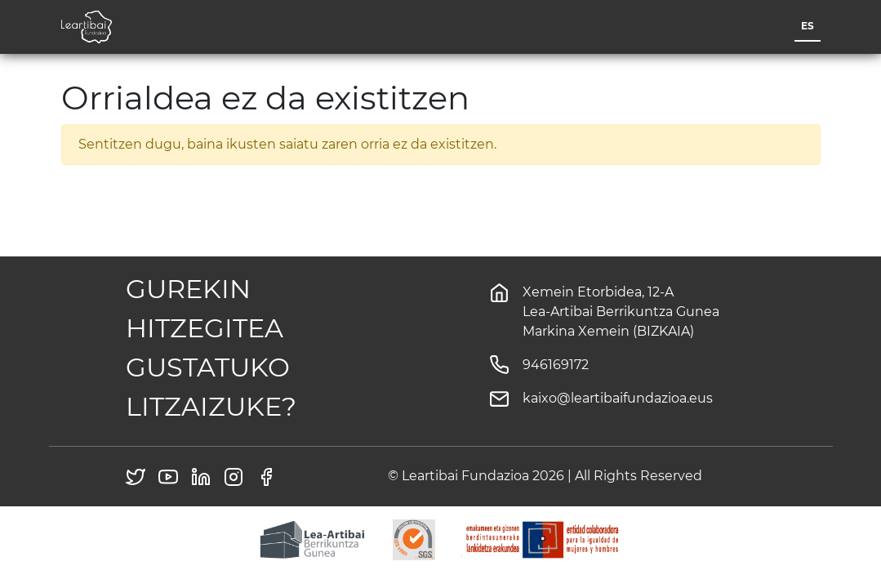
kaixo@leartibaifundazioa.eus (618, 398)
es (808, 26)
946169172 (556, 365)
